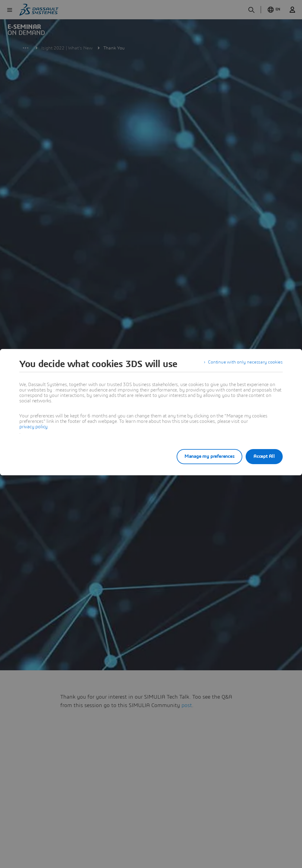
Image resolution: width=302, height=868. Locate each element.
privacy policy (33, 427)
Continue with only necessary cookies (244, 364)
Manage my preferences (203, 456)
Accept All (264, 456)
